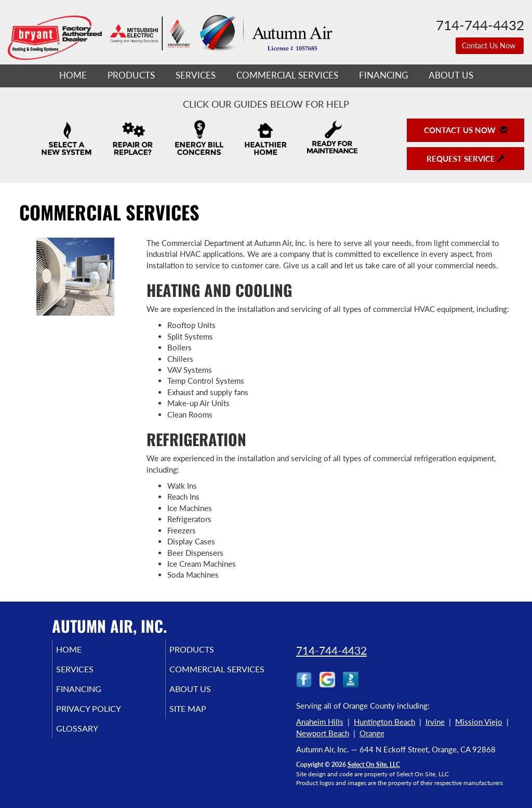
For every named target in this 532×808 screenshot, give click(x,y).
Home (73, 75)
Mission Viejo (479, 722)
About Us (451, 75)
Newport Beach (323, 733)
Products (131, 75)
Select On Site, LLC (374, 765)
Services (196, 75)
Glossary (91, 749)
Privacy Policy (104, 727)
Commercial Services (287, 75)
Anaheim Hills (320, 722)
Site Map (202, 727)
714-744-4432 (331, 650)
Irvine (435, 722)
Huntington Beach (384, 722)
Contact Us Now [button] (490, 45)
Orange (372, 733)
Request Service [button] (466, 159)
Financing (383, 75)
